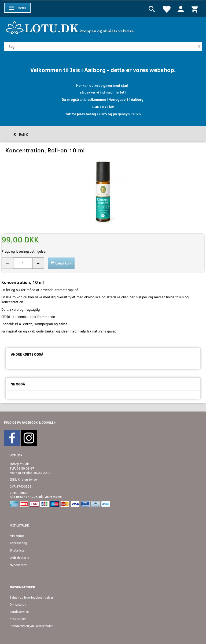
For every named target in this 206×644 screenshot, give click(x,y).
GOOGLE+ (49, 422)
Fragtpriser (18, 619)
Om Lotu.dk (18, 604)
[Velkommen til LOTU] (70, 27)
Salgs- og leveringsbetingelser (32, 597)
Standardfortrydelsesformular (31, 626)
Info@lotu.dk (19, 464)
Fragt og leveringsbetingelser (24, 251)
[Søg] (199, 46)
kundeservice (19, 612)
